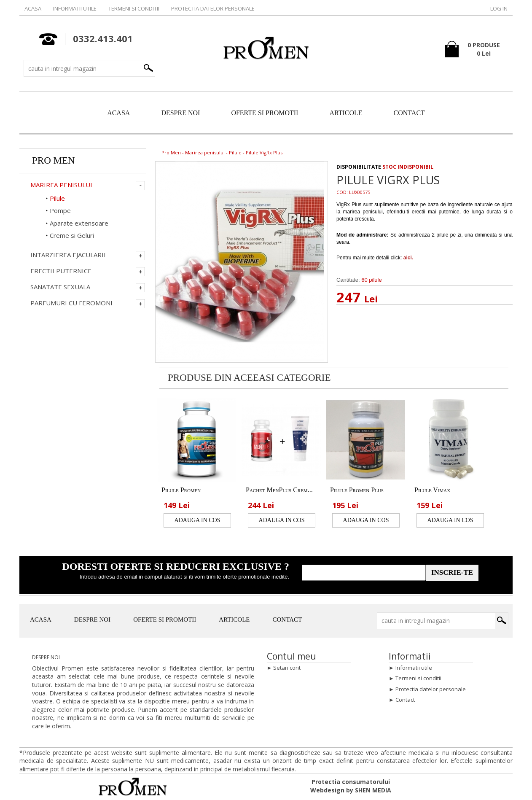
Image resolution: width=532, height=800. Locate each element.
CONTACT (409, 113)
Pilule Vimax (432, 490)
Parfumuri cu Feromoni (71, 303)
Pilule (235, 152)
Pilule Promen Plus (357, 490)
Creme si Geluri (72, 235)
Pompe (60, 210)
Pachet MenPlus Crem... (279, 490)
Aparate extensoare (79, 223)
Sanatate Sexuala (60, 287)
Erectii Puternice (61, 271)
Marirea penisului (205, 152)
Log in (499, 8)
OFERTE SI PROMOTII (265, 113)
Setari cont (287, 668)
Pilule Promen (181, 490)
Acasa (33, 8)
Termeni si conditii (134, 8)
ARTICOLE (346, 113)
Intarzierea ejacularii (68, 255)
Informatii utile (75, 8)
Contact (405, 700)
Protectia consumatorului (351, 782)
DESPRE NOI (180, 113)
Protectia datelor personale (213, 8)
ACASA (118, 113)
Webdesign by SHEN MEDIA (351, 790)
